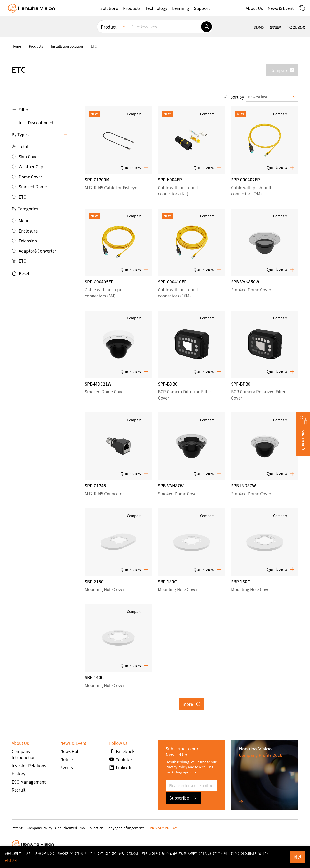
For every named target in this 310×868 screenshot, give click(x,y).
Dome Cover (30, 177)
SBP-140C (94, 677)
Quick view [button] (134, 168)
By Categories (25, 209)
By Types (20, 134)
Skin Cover (29, 157)
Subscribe (183, 798)
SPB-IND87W (243, 486)
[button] (109, 8)
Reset (20, 273)
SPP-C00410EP (172, 282)
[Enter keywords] (165, 27)
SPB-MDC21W (98, 384)
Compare (134, 114)
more (192, 704)
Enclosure (28, 231)
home (16, 46)
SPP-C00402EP (245, 180)
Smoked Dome (33, 187)
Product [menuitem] (109, 27)
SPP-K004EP (170, 180)
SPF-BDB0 (168, 384)
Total (23, 146)
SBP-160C (240, 582)
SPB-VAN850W (245, 282)
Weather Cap (31, 166)
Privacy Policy (176, 767)
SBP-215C (94, 582)
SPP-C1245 (95, 486)
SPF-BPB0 (241, 384)
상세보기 (11, 860)
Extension (28, 241)
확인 (297, 857)
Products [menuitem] (36, 46)
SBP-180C (167, 582)
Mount (25, 221)
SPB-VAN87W (171, 486)
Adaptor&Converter (37, 251)
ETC (22, 197)
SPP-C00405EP (99, 282)
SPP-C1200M (97, 180)
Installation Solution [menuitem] (67, 46)
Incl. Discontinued (36, 123)
